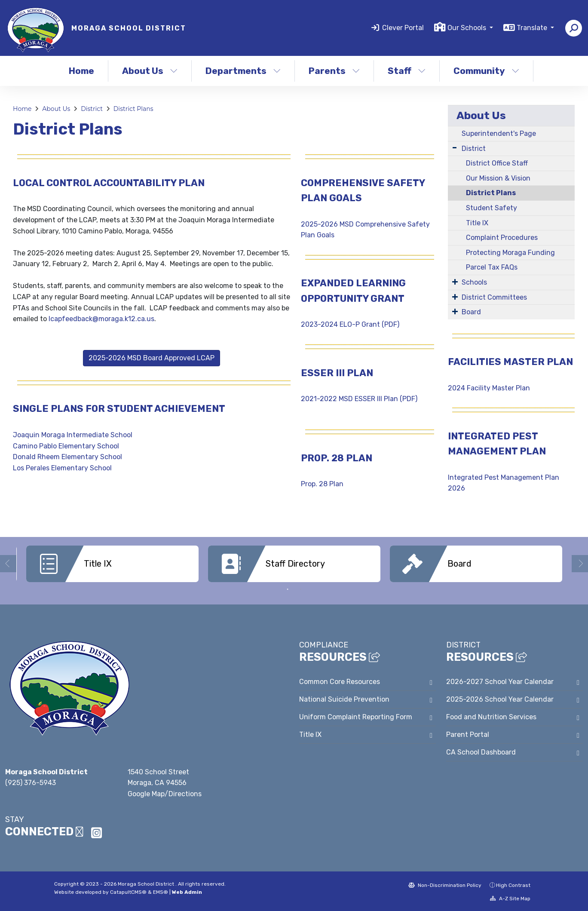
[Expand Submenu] (455, 148)
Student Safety (492, 208)
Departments (243, 71)
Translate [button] (533, 28)
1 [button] (288, 589)
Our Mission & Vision (498, 178)
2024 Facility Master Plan (490, 388)
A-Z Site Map (510, 898)
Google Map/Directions (165, 793)
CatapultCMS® (128, 891)
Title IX (477, 223)
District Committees (494, 297)
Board (471, 312)
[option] (112, 564)
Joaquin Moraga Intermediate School (73, 435)
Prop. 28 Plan (322, 484)
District (92, 109)
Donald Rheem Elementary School (67, 457)
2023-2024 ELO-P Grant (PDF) (350, 324)
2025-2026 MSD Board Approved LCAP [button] (152, 358)
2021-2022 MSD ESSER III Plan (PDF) (359, 399)
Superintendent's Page (499, 133)
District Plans (133, 109)
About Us (150, 71)
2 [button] (300, 589)
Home (81, 71)
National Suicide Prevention (344, 698)
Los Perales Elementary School (62, 468)
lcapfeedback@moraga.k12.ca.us (101, 319)
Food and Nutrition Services (491, 716)
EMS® (161, 891)
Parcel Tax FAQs (492, 267)
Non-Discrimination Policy (445, 884)
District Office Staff (497, 163)
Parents (334, 71)
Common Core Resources (340, 681)
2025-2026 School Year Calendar (500, 698)
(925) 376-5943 (31, 782)
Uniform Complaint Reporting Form (356, 716)
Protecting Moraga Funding (510, 253)
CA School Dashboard (481, 751)
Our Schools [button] (468, 28)
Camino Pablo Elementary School (66, 446)
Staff (407, 71)
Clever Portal (403, 28)
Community (486, 71)
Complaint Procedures (502, 238)
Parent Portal (468, 734)
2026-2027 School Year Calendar (500, 681)
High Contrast (513, 884)
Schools (474, 282)
